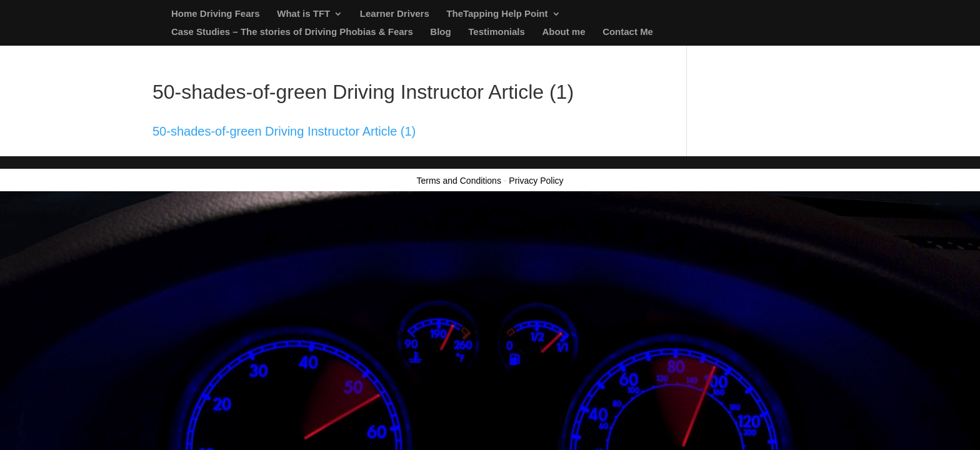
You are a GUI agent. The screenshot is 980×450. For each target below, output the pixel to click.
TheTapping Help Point (497, 14)
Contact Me (628, 32)
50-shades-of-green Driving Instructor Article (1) (284, 131)
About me (563, 32)
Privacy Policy (536, 181)
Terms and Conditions (459, 181)
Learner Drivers (395, 14)
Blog (440, 32)
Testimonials (497, 32)
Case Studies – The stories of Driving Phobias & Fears (292, 32)
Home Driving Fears (216, 14)
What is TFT (303, 14)
